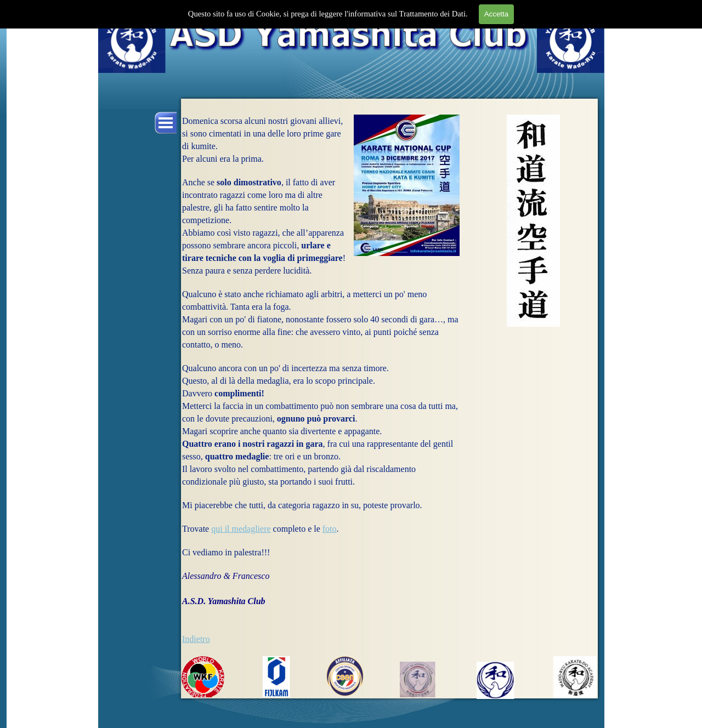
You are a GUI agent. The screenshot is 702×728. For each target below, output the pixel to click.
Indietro (196, 639)
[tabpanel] (321, 385)
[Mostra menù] (166, 123)
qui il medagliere (241, 529)
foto (330, 529)
